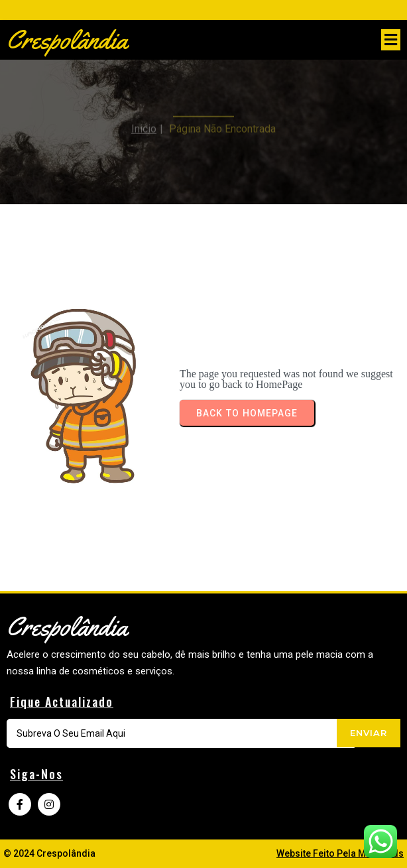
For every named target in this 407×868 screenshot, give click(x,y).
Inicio (144, 123)
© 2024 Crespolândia (49, 853)
